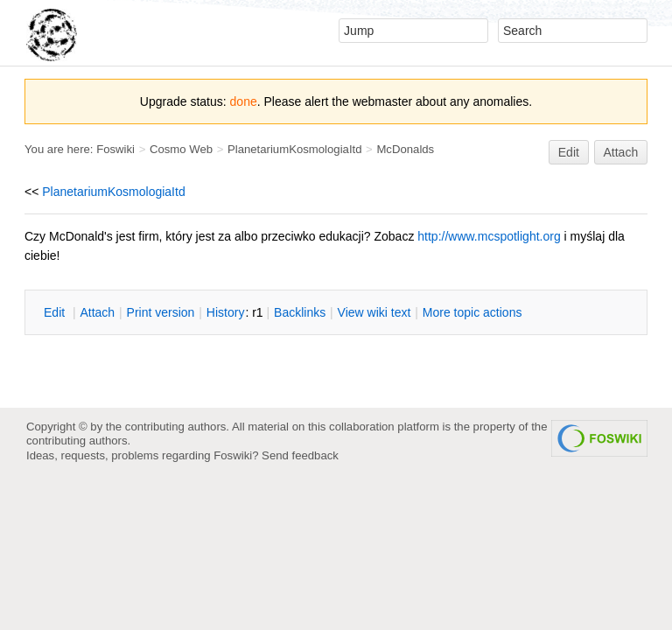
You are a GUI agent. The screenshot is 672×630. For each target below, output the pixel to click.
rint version (161, 312)
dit (56, 312)
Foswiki (115, 149)
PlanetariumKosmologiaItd (295, 149)
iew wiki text (374, 312)
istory (226, 312)
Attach (621, 152)
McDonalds (405, 149)
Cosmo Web (181, 149)
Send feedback (300, 455)
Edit (569, 152)
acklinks (300, 312)
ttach (97, 312)
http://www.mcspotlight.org (489, 236)
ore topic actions (472, 312)
